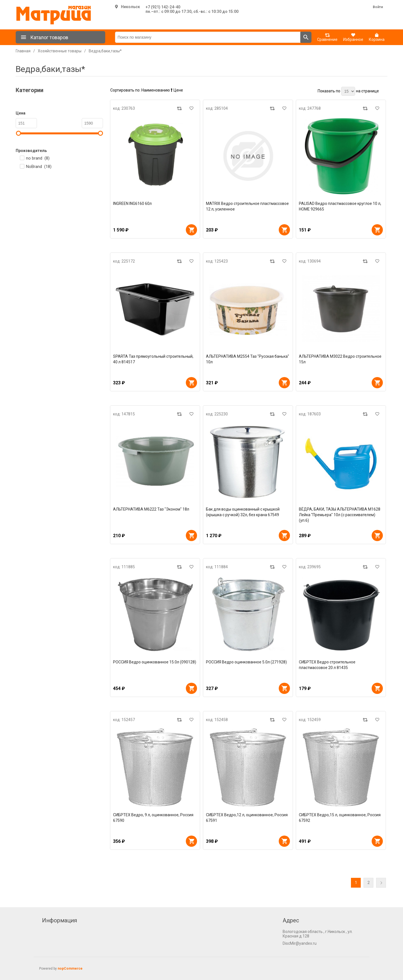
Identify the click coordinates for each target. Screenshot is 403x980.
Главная (23, 51)
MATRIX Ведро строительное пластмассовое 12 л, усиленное (247, 206)
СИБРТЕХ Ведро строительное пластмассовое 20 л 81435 (327, 665)
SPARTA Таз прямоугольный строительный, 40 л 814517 (153, 359)
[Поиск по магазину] (208, 37)
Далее (381, 883)
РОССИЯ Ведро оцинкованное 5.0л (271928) (246, 662)
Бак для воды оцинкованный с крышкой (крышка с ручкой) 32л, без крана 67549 (243, 512)
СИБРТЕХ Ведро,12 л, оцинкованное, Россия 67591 (247, 818)
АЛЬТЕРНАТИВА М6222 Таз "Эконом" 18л (151, 509)
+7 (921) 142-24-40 (163, 7)
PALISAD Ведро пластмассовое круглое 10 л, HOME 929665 (340, 206)
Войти (378, 7)
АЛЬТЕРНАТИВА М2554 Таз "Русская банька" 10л (248, 359)
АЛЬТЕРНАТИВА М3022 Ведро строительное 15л (340, 359)
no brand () (38, 158)
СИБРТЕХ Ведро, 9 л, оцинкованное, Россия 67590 (153, 818)
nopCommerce (70, 969)
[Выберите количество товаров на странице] (348, 91)
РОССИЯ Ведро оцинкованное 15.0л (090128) (155, 662)
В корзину (191, 230)
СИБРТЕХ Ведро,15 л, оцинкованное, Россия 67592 (340, 818)
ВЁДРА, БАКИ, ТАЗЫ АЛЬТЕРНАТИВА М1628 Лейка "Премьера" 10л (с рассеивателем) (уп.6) (340, 515)
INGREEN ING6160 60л (132, 204)
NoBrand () (39, 167)
